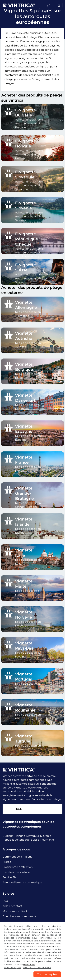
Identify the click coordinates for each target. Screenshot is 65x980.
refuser (57, 958)
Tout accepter (47, 974)
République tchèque (16, 840)
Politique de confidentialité (37, 967)
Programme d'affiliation (18, 867)
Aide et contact (12, 906)
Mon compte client (15, 911)
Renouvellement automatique (22, 882)
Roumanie (47, 840)
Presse (7, 862)
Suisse (35, 840)
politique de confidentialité (19, 958)
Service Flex (10, 877)
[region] (32, 978)
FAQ (5, 901)
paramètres (29, 964)
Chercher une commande (19, 916)
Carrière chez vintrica (16, 872)
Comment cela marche (18, 857)
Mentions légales (13, 967)
